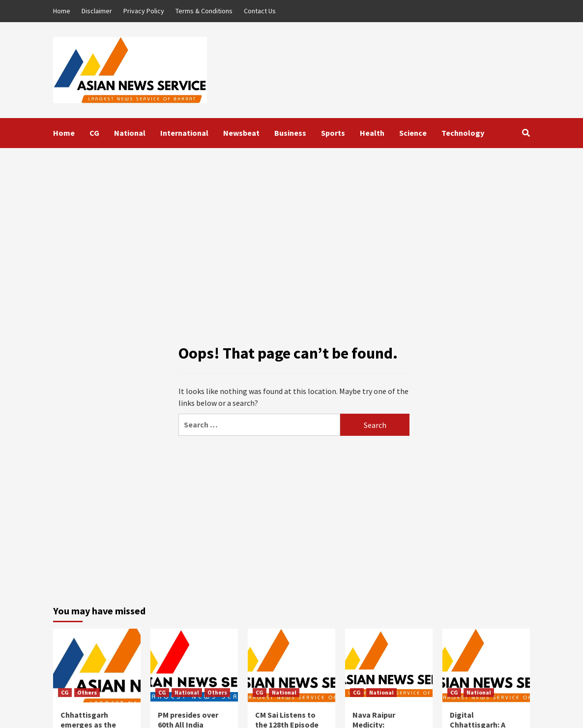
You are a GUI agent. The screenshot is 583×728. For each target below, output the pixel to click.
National (130, 133)
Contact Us (260, 11)
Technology (463, 133)
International (184, 133)
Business (290, 133)
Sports (333, 133)
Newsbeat (241, 133)
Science (413, 133)
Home (62, 11)
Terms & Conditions (204, 11)
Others (87, 692)
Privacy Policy (144, 11)
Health (372, 133)
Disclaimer (97, 11)
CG (94, 133)
